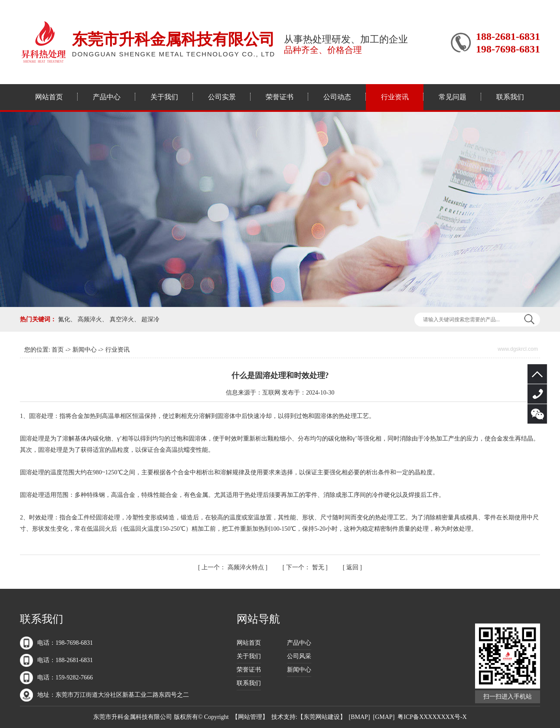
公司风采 (299, 656)
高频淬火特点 (233, 567)
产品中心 (107, 97)
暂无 (306, 567)
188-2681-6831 (537, 394)
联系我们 (510, 97)
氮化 (64, 319)
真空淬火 (122, 319)
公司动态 (337, 97)
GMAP (384, 717)
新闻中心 (85, 350)
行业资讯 (395, 97)
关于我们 (164, 97)
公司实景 (222, 97)
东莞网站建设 (322, 717)
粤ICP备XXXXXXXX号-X (432, 717)
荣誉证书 (280, 97)
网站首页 (49, 97)
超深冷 (150, 319)
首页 (58, 350)
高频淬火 (90, 319)
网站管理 (250, 717)
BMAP (359, 717)
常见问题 (453, 97)
